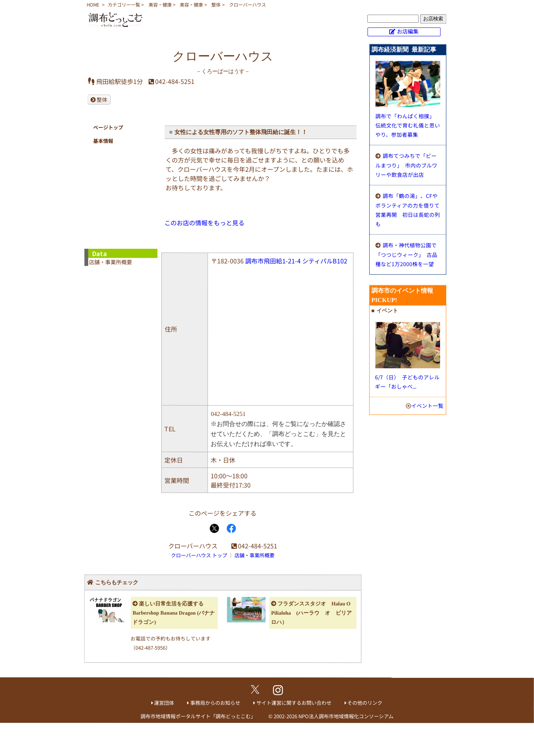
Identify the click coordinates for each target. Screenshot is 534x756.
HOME (93, 4)
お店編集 (408, 31)
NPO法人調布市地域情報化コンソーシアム (346, 716)
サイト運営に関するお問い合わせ (294, 703)
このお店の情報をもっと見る (204, 223)
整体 (216, 4)
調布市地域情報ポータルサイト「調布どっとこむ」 (198, 716)
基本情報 (103, 141)
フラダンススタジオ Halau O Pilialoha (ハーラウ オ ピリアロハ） (311, 613)
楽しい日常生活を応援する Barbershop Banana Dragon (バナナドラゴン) (174, 613)
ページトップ (108, 127)
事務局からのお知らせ (215, 703)
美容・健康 (160, 4)
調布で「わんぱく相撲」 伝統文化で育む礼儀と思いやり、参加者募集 (408, 125)
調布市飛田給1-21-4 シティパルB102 (296, 261)
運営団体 (164, 703)
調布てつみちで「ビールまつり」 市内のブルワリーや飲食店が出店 (406, 165)
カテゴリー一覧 (124, 4)
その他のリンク (365, 703)
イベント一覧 (427, 406)
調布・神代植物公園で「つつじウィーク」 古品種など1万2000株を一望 (406, 254)
